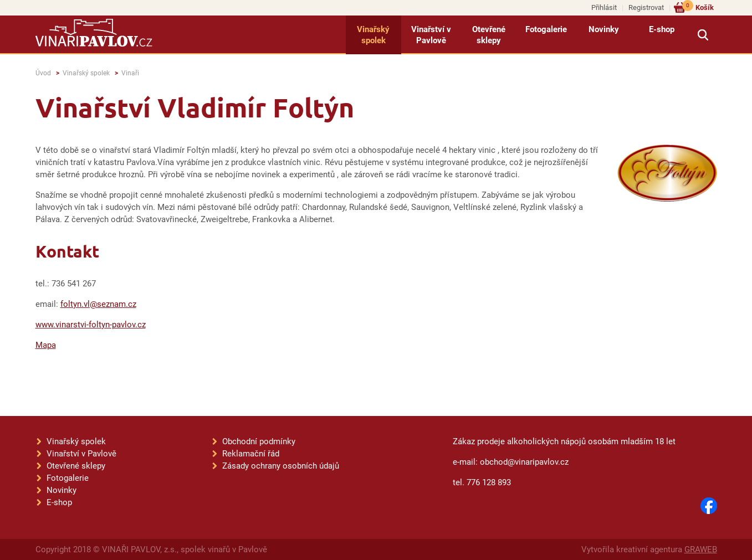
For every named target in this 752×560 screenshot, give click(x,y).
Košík (698, 7)
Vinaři (130, 73)
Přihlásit (604, 7)
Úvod (43, 73)
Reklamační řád (251, 454)
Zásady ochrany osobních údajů (281, 466)
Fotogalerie (546, 29)
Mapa (46, 345)
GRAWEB (701, 549)
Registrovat (646, 7)
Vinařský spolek (373, 35)
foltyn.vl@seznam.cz (98, 304)
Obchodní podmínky (259, 441)
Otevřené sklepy (489, 35)
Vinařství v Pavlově (431, 35)
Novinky (604, 29)
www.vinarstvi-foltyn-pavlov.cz (91, 325)
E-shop (662, 29)
